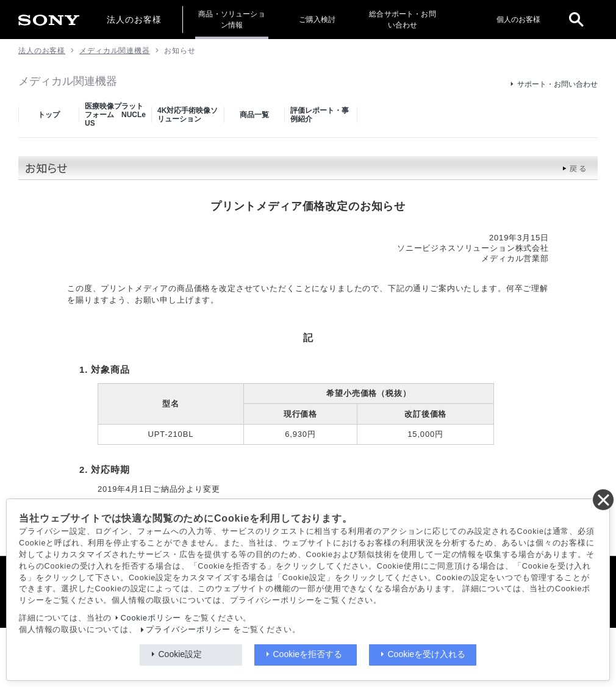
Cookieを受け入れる (427, 654)
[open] (576, 20)
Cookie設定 (181, 654)
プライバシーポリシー (188, 630)
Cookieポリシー (151, 618)
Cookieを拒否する (308, 654)
